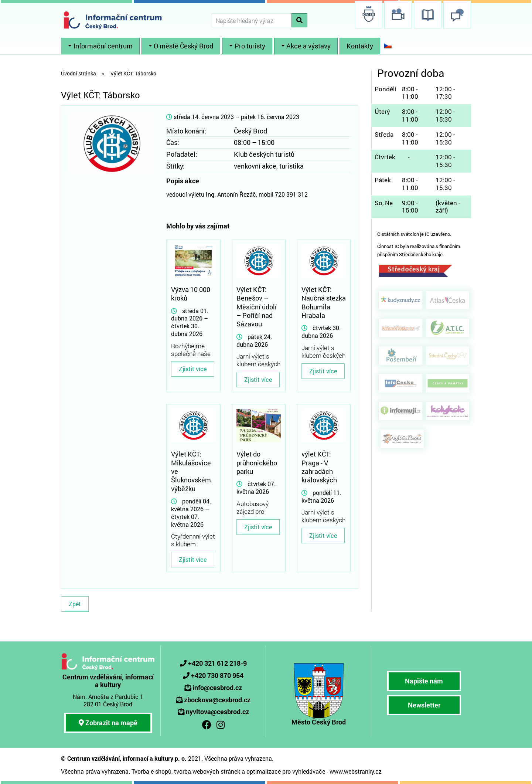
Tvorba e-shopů (151, 771)
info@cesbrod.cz (217, 688)
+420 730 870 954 (217, 675)
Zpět (75, 604)
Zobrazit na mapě (108, 723)
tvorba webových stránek (207, 771)
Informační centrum (103, 46)
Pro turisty (250, 46)
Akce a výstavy (308, 46)
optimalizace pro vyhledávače (286, 771)
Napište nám (424, 681)
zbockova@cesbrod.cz (217, 700)
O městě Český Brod (183, 46)
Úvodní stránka (79, 73)
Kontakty (360, 46)
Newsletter (424, 705)
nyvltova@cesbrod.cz (217, 712)
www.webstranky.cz (356, 771)
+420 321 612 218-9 (217, 663)
